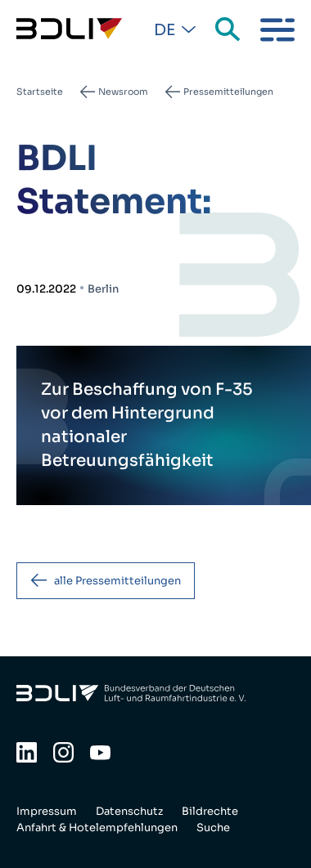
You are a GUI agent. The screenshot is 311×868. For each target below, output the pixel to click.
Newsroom (123, 92)
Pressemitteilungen (228, 92)
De (165, 30)
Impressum (47, 811)
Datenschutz (129, 811)
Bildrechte (210, 811)
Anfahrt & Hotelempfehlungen (97, 828)
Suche (229, 30)
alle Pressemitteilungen (117, 581)
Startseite (40, 92)
